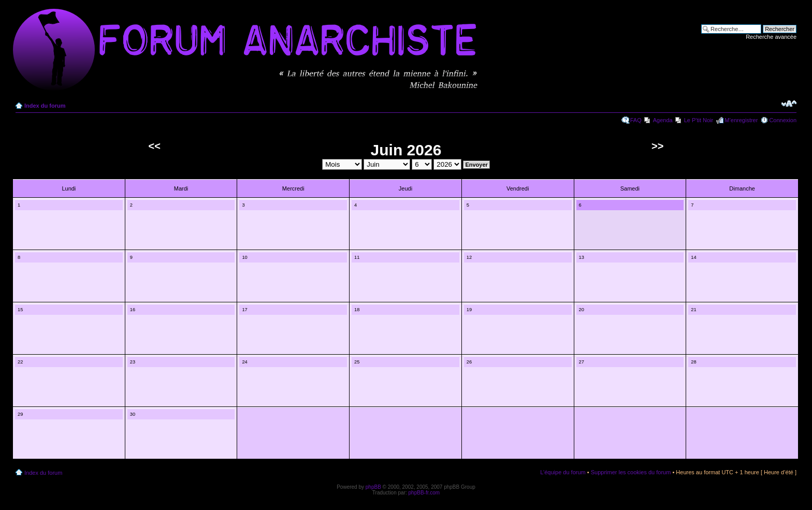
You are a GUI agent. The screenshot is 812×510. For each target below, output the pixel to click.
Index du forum (45, 106)
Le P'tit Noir (699, 120)
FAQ (636, 120)
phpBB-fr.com (424, 493)
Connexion (783, 120)
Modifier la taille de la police (789, 104)
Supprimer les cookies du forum (631, 472)
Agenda (663, 120)
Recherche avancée (771, 37)
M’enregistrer (741, 120)
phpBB (373, 487)
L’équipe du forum (563, 472)
